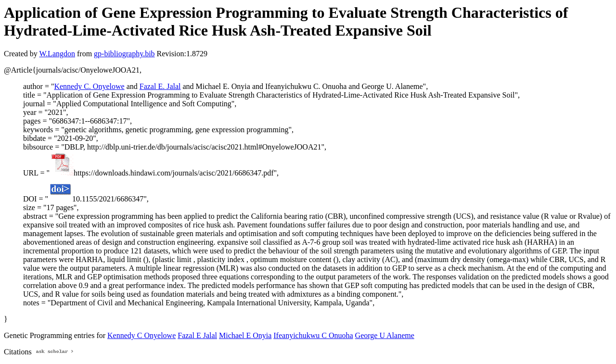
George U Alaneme (385, 335)
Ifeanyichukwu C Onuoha (313, 335)
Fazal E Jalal (197, 335)
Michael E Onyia (245, 335)
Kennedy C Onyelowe (141, 335)
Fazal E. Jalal (160, 86)
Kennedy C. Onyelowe (89, 86)
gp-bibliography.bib (124, 54)
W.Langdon (57, 54)
